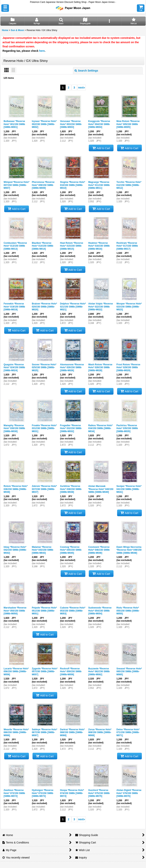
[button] (5, 8)
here (42, 51)
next (82, 88)
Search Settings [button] (86, 71)
